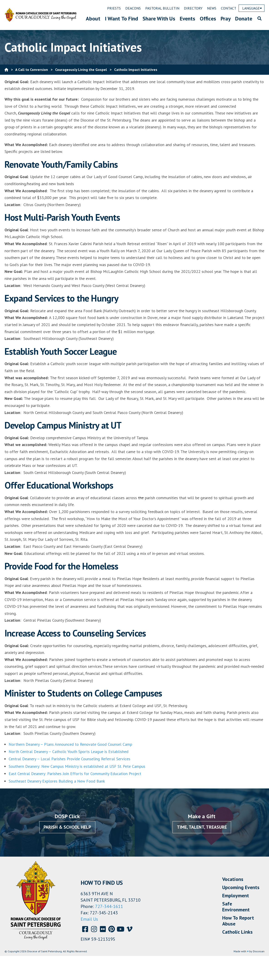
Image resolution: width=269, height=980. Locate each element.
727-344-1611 (109, 906)
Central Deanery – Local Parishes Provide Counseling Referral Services (69, 759)
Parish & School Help (67, 827)
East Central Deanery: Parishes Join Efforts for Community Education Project (75, 774)
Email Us (89, 919)
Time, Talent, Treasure (202, 827)
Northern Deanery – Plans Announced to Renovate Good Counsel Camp (71, 744)
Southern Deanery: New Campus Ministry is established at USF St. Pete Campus (77, 766)
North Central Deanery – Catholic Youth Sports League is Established (69, 752)
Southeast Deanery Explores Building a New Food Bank (57, 781)
